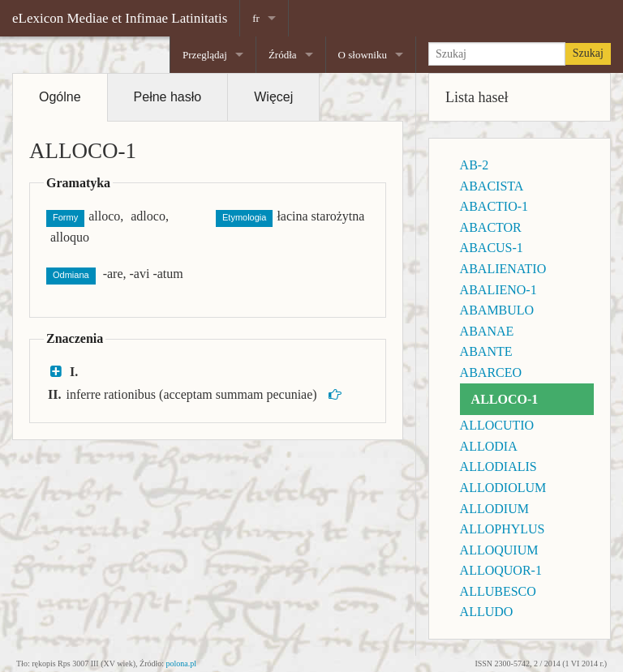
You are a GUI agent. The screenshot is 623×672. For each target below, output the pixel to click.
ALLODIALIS (498, 467)
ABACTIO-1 (494, 206)
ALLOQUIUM (499, 550)
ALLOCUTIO (497, 425)
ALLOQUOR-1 (501, 570)
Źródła (283, 55)
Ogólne (60, 97)
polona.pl (182, 663)
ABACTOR (491, 227)
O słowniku (363, 55)
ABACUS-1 (492, 248)
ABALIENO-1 (498, 290)
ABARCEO (491, 372)
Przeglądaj (205, 55)
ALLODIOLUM (503, 488)
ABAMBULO (497, 310)
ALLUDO (487, 612)
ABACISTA (492, 186)
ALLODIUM (494, 509)
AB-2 (475, 165)
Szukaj (588, 53)
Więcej (273, 97)
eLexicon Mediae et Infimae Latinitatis (120, 18)
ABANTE (486, 351)
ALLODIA (489, 446)
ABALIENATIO (503, 269)
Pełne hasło (168, 97)
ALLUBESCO (498, 591)
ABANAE (487, 331)
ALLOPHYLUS (503, 529)
